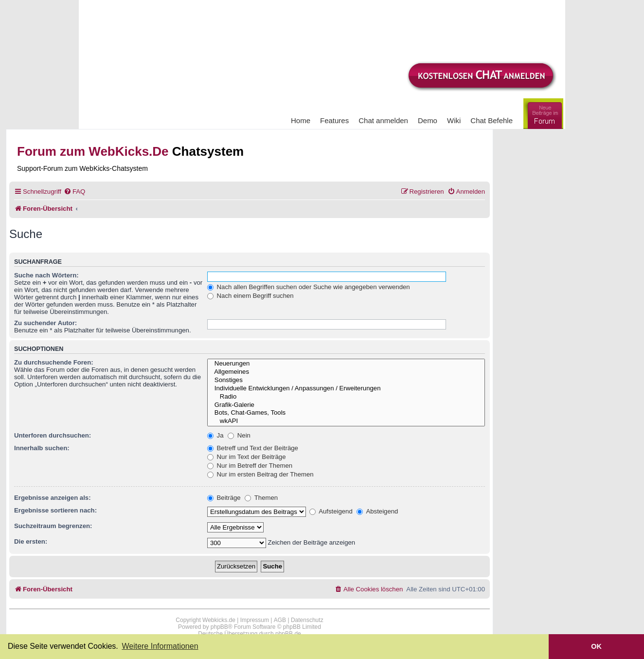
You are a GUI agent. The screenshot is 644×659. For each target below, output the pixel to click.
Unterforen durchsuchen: (53, 435)
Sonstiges (346, 380)
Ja (215, 435)
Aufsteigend (331, 511)
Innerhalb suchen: (42, 448)
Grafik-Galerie (346, 405)
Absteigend (377, 511)
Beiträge (224, 498)
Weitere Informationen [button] (160, 646)
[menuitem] (74, 192)
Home (301, 120)
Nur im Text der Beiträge (247, 457)
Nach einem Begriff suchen (250, 296)
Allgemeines (346, 372)
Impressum (255, 620)
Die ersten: (31, 541)
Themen (261, 498)
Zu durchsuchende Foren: (54, 362)
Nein (239, 435)
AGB (280, 620)
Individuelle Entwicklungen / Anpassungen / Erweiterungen (346, 389)
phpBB (219, 627)
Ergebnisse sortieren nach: (55, 510)
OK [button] (596, 646)
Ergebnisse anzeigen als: (53, 498)
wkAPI (346, 421)
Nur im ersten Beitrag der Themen (260, 474)
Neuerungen (346, 364)
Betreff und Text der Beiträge (253, 448)
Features (334, 120)
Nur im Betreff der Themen (250, 466)
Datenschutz (307, 620)
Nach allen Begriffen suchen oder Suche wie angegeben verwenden (309, 287)
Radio (346, 397)
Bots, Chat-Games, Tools (346, 413)
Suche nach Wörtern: (46, 275)
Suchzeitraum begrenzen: (53, 526)
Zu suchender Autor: (45, 323)
